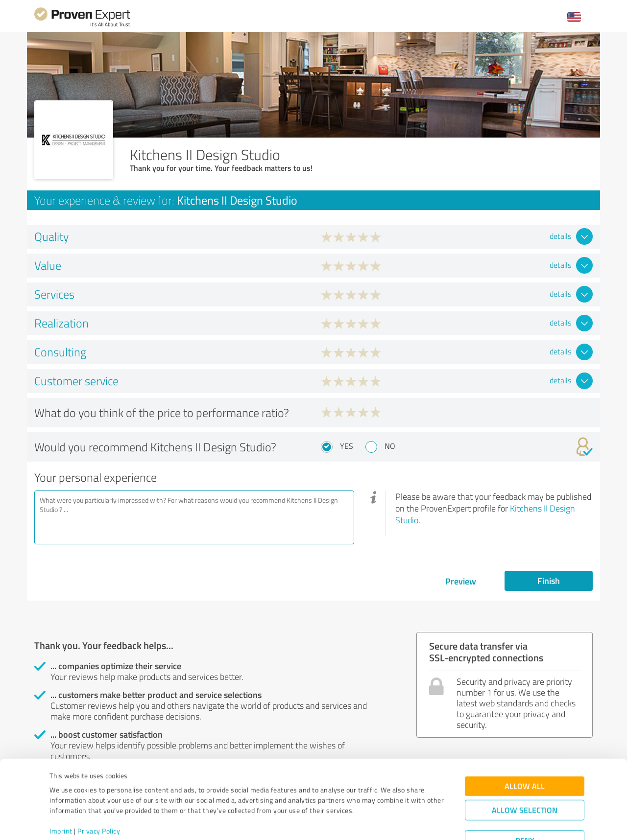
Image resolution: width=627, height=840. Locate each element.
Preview (461, 581)
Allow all (525, 749)
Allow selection (525, 773)
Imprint (61, 794)
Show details (375, 822)
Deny (525, 804)
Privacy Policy (99, 794)
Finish (549, 581)
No (390, 446)
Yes (347, 446)
